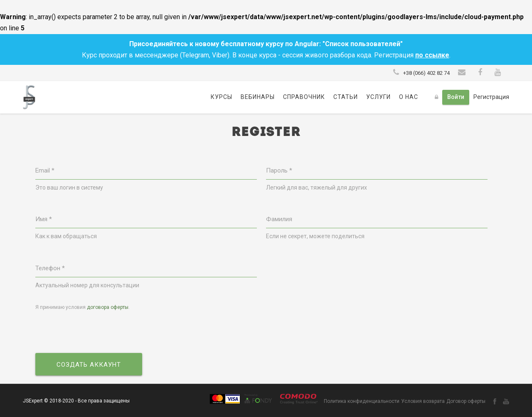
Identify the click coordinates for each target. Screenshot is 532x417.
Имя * (44, 219)
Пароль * (279, 170)
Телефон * (50, 268)
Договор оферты (466, 401)
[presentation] (99, 333)
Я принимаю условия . (83, 307)
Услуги (378, 97)
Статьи (346, 97)
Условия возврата (423, 401)
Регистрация (491, 97)
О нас (409, 97)
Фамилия (279, 219)
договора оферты (108, 307)
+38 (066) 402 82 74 (426, 73)
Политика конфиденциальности (362, 401)
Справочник (304, 97)
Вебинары (258, 97)
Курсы (222, 97)
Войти (456, 97)
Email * (45, 170)
